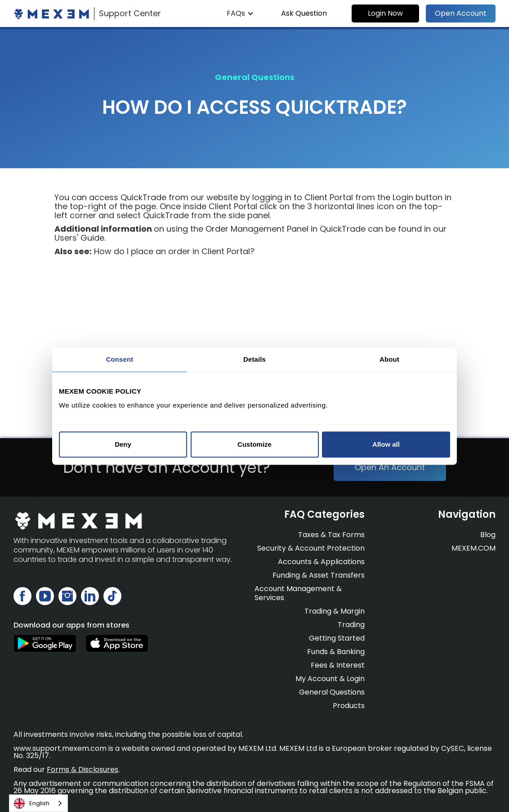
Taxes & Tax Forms (331, 535)
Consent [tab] (120, 359)
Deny (123, 444)
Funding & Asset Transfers (319, 575)
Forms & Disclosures (83, 769)
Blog (488, 535)
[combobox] (38, 803)
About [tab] (389, 359)
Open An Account (390, 467)
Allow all (386, 444)
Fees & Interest (338, 665)
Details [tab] (254, 359)
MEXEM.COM (473, 548)
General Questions (332, 692)
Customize (254, 444)
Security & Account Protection (311, 548)
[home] (87, 13)
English (32, 803)
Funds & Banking (336, 652)
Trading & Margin (335, 611)
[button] (240, 13)
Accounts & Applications (321, 562)
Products (349, 706)
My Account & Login (330, 679)
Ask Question (304, 13)
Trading (351, 625)
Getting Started (337, 638)
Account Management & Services (298, 593)
